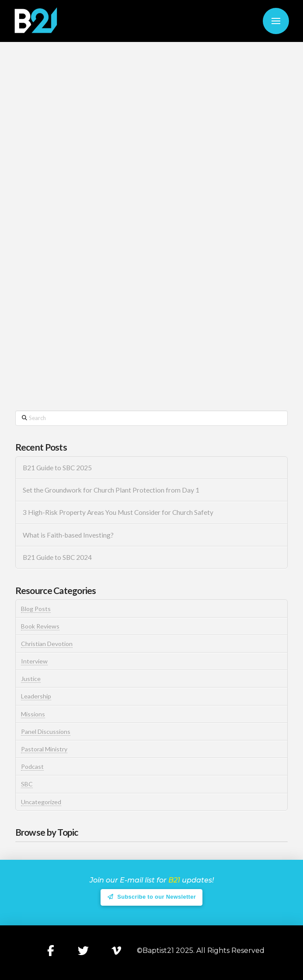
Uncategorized (41, 802)
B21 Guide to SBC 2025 (57, 468)
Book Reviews (40, 626)
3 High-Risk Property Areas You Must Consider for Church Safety (119, 512)
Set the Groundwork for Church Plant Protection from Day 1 (111, 490)
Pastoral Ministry (44, 749)
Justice (31, 679)
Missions (33, 714)
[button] (276, 21)
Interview (34, 661)
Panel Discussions (46, 732)
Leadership (36, 696)
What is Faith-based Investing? (68, 535)
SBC (27, 784)
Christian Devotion (47, 644)
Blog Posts (36, 609)
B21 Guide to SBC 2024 (57, 557)
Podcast (32, 766)
